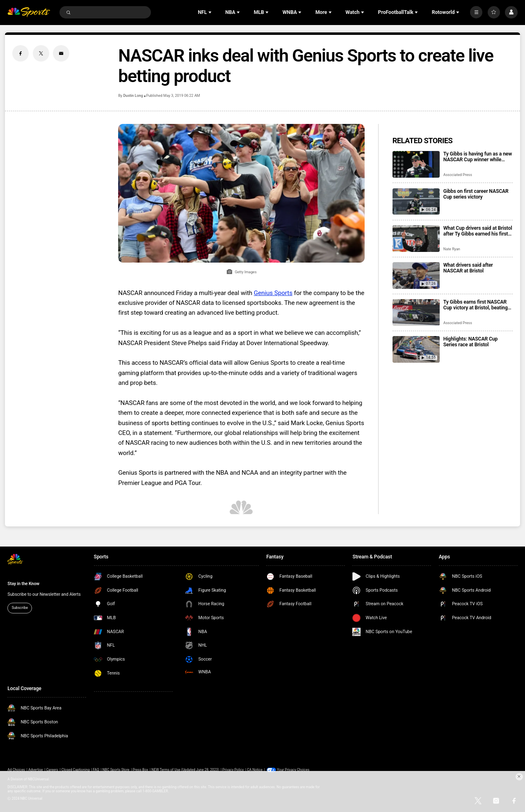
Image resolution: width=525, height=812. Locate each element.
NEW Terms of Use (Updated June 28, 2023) (185, 770)
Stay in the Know (23, 584)
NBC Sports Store (116, 770)
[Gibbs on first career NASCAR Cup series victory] (416, 202)
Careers (52, 770)
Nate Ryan (452, 249)
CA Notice (255, 770)
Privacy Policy (233, 770)
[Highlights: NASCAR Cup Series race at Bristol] (416, 349)
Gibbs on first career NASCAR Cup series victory (476, 194)
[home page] (29, 13)
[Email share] (61, 53)
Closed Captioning (76, 770)
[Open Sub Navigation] (211, 12)
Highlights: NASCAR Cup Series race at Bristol (470, 342)
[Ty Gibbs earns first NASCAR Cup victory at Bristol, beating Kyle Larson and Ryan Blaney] (416, 312)
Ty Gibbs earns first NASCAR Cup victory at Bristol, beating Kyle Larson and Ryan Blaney (476, 305)
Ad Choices (16, 770)
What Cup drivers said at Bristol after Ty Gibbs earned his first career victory (478, 231)
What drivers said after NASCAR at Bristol (468, 268)
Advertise (36, 770)
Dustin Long (133, 96)
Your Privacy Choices (293, 770)
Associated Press (458, 175)
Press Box (140, 770)
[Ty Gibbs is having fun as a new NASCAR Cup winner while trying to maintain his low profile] (416, 164)
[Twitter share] (41, 53)
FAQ (96, 770)
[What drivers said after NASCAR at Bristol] (416, 276)
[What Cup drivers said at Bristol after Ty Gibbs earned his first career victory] (416, 239)
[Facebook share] (21, 53)
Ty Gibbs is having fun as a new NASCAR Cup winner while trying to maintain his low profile (478, 157)
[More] (476, 12)
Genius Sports (273, 293)
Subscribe (20, 608)
